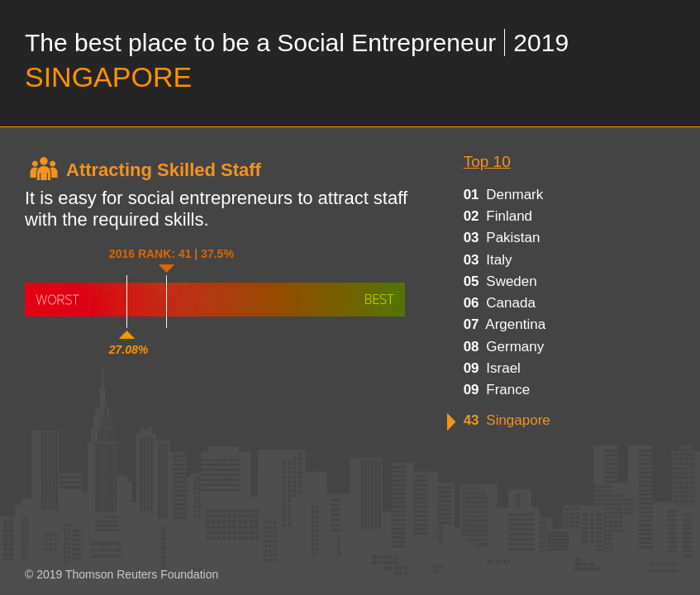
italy (488, 260)
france (497, 390)
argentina (505, 324)
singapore (507, 420)
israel (492, 368)
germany (504, 347)
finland (498, 216)
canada (500, 303)
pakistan (502, 238)
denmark (504, 195)
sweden (500, 281)
